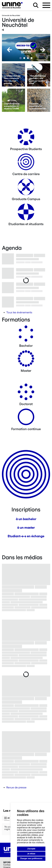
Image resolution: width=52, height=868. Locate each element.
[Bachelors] (26, 335)
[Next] (43, 50)
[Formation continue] (26, 418)
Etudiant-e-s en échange (26, 536)
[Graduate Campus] (26, 188)
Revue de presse (16, 787)
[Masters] (26, 360)
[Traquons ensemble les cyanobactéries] (39, 100)
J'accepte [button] (31, 849)
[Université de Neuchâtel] (12, 5)
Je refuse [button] (31, 854)
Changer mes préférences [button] (31, 858)
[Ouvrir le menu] (46, 5)
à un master (26, 528)
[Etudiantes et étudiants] (26, 213)
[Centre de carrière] (26, 163)
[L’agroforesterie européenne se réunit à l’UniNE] (13, 100)
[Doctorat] (26, 393)
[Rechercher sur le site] (36, 5)
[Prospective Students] (26, 138)
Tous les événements (19, 312)
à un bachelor (26, 519)
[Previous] (9, 50)
